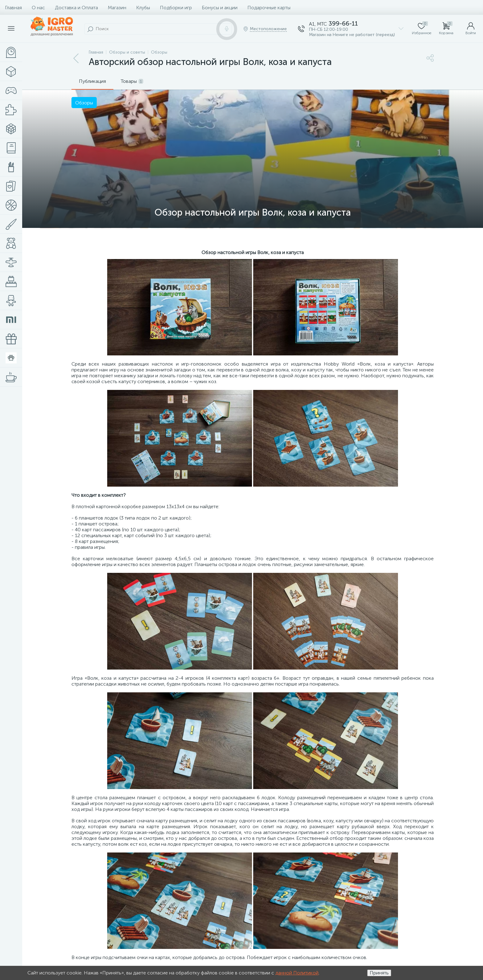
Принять (379, 973)
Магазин (117, 8)
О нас (38, 8)
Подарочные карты (269, 8)
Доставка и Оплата (76, 8)
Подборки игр (176, 8)
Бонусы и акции (220, 8)
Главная (13, 8)
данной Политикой (297, 973)
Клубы (143, 8)
